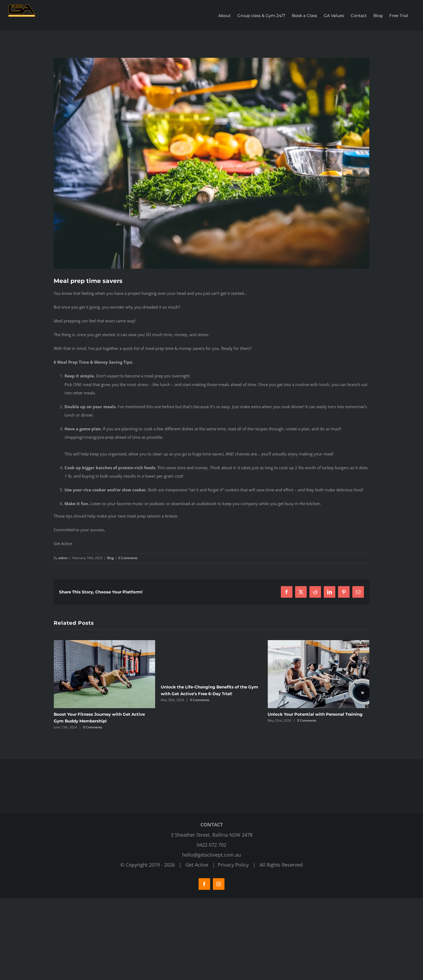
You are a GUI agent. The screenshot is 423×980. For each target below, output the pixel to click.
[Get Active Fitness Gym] (211, 163)
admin (63, 558)
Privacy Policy (233, 949)
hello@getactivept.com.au (211, 939)
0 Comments (128, 558)
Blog (110, 558)
